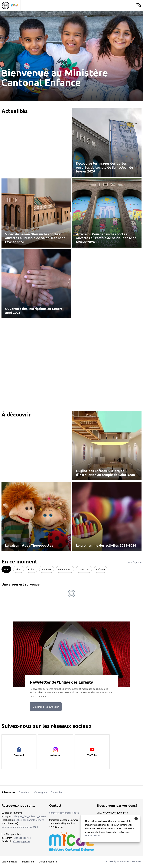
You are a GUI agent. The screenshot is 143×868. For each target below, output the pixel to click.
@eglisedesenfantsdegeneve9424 (20, 827)
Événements (65, 569)
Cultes (32, 569)
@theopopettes (22, 838)
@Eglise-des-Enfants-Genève (29, 820)
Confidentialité (9, 861)
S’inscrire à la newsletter (46, 707)
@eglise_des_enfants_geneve (30, 816)
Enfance (100, 569)
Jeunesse (47, 569)
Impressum (28, 861)
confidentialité (93, 835)
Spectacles (84, 569)
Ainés (19, 569)
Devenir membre (48, 861)
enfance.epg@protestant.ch (64, 812)
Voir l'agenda (135, 562)
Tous (6, 569)
